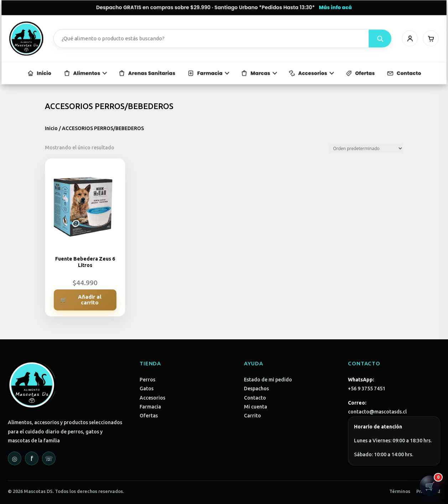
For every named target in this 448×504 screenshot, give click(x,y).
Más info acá (322, 12)
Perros (147, 380)
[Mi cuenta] (387, 39)
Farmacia (150, 407)
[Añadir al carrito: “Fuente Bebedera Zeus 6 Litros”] (85, 300)
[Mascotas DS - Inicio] (51, 39)
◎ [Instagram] (15, 458)
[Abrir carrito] (430, 486)
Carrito (252, 416)
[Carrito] (405, 39)
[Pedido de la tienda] (366, 148)
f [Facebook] (32, 458)
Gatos (147, 389)
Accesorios (152, 398)
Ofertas (149, 416)
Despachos (256, 389)
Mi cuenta (256, 407)
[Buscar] (361, 39)
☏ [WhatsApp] (49, 458)
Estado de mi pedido (268, 380)
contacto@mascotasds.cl (377, 412)
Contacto (255, 398)
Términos (400, 491)
